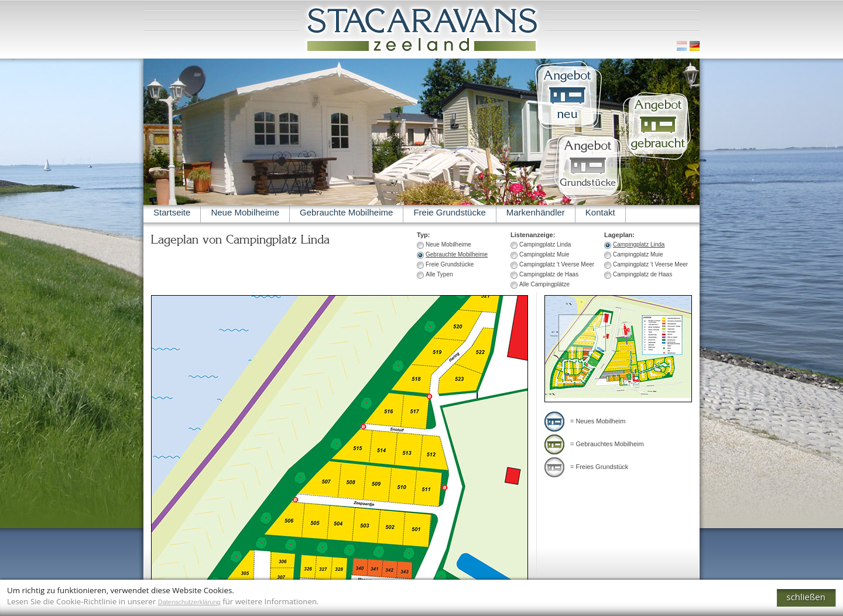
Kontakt (600, 212)
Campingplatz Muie (638, 254)
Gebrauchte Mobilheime (346, 212)
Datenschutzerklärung (189, 602)
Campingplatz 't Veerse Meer (650, 264)
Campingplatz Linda (639, 244)
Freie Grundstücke (449, 212)
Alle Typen (439, 274)
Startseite (172, 212)
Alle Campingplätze (544, 284)
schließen (806, 597)
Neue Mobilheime (245, 212)
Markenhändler (536, 212)
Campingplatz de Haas (642, 274)
